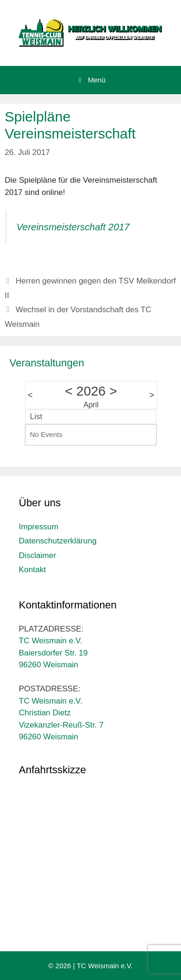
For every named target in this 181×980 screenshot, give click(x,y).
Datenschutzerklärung (58, 541)
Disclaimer (37, 555)
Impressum (39, 527)
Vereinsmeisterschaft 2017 (73, 227)
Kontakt (32, 570)
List (36, 417)
